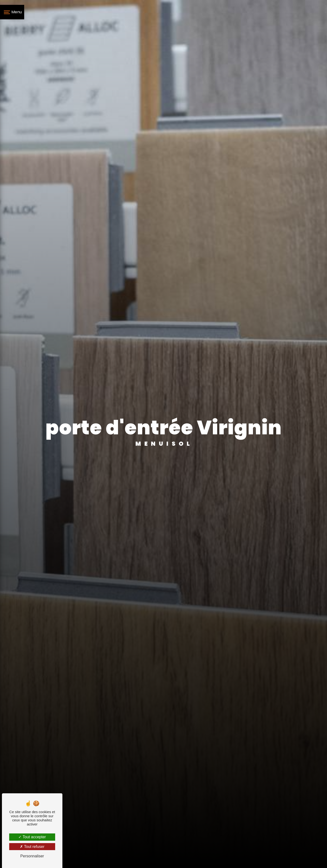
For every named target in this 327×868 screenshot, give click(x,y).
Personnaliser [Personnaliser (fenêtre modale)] (32, 856)
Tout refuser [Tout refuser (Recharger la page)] (32, 847)
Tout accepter (32, 837)
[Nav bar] (12, 12)
